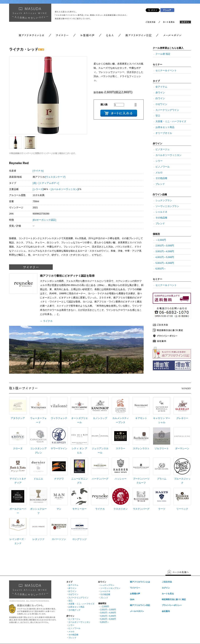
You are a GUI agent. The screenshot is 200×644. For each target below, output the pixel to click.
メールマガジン (137, 611)
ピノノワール (163, 167)
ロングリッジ (79, 539)
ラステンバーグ (141, 509)
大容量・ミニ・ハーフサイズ (171, 121)
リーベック (182, 509)
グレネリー (182, 418)
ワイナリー (135, 588)
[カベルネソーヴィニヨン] (64, 189)
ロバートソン (59, 539)
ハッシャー (121, 479)
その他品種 (161, 178)
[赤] (35, 183)
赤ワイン (160, 93)
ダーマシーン (182, 449)
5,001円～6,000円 (165, 263)
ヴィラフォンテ (59, 418)
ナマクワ (59, 479)
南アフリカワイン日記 (140, 605)
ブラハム (162, 479)
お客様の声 (135, 594)
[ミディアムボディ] (49, 183)
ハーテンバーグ (100, 479)
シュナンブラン (164, 201)
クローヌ (18, 449)
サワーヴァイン (59, 449)
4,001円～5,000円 (165, 257)
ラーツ (162, 509)
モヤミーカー (79, 509)
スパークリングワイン (167, 110)
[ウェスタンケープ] (55, 177)
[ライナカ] (38, 171)
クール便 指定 (163, 54)
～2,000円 (161, 240)
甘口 (158, 116)
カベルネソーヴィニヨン (168, 155)
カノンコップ (100, 418)
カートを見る (168, 594)
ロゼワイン (161, 104)
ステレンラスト (141, 449)
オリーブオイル (164, 133)
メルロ (159, 173)
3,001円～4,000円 (165, 251)
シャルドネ (161, 212)
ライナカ (100, 509)
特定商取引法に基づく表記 (174, 599)
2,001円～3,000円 (165, 246)
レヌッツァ (38, 539)
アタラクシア (18, 418)
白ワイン (160, 98)
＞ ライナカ (46, 321)
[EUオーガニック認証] (44, 220)
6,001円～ (161, 269)
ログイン (166, 588)
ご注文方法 (167, 582)
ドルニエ (38, 479)
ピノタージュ (163, 149)
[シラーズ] (38, 189)
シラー (159, 161)
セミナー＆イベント (166, 71)
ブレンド (160, 184)
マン (59, 509)
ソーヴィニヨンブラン (167, 206)
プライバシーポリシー (172, 605)
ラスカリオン (121, 509)
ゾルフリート (162, 449)
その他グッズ (74, 610)
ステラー (121, 449)
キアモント (141, 418)
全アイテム (161, 87)
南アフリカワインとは (140, 582)
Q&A (132, 599)
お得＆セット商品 (165, 127)
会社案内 (166, 611)
